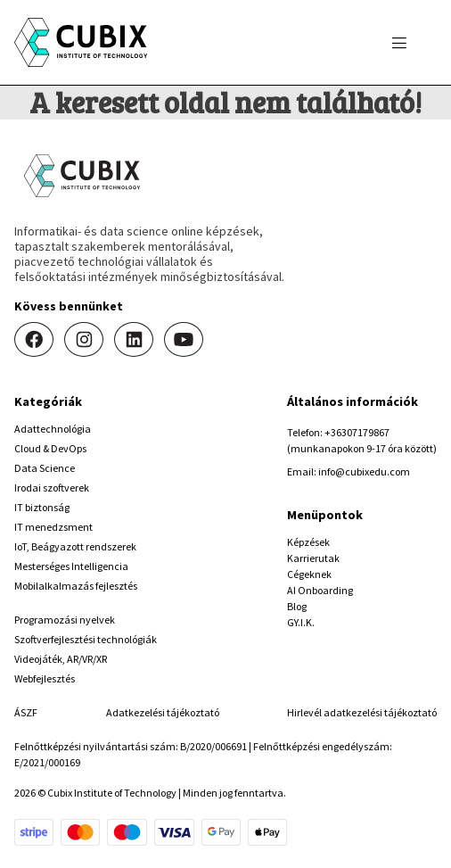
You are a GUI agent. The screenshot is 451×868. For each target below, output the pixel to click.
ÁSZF (26, 712)
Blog (297, 606)
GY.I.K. (301, 622)
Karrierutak (313, 558)
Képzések (308, 542)
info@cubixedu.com (364, 471)
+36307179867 (357, 432)
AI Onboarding (320, 590)
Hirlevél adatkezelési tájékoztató (362, 712)
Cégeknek (309, 574)
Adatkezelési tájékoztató (163, 712)
